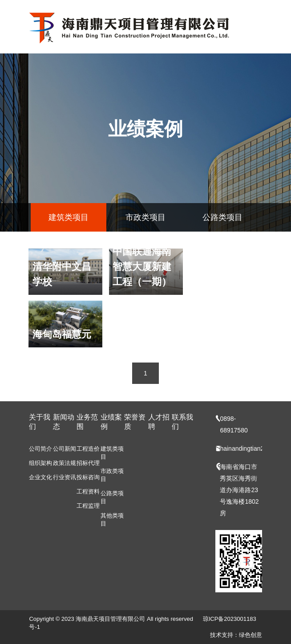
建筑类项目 (69, 217)
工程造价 (88, 449)
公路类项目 (222, 217)
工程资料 (88, 491)
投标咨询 (88, 477)
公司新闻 (65, 449)
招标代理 (88, 463)
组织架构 (40, 463)
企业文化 (40, 477)
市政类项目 (145, 217)
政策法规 (65, 463)
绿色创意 (251, 635)
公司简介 (40, 449)
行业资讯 (65, 477)
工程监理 (88, 506)
